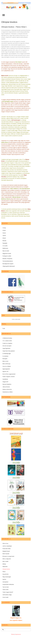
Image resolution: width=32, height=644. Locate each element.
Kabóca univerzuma (7, 389)
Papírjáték (5, 243)
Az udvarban (5, 356)
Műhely (4, 564)
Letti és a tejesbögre (7, 546)
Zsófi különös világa (7, 595)
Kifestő (4, 238)
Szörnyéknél (5, 582)
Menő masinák (6, 554)
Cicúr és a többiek (7, 366)
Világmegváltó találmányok (9, 266)
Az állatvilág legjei (7, 354)
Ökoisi (4, 572)
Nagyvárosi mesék (7, 254)
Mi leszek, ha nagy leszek (8, 556)
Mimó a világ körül (7, 559)
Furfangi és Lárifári (7, 256)
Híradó (4, 230)
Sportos (4, 579)
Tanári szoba (5, 590)
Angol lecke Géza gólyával (9, 351)
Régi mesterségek (7, 577)
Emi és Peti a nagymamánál (9, 374)
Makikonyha (5, 248)
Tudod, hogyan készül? (8, 592)
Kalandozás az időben (8, 392)
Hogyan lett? (5, 382)
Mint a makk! (5, 561)
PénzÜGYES (6, 574)
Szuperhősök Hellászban (8, 584)
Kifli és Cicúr (5, 544)
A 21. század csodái (7, 341)
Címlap (4, 228)
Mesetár (4, 241)
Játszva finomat (6, 387)
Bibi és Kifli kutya (6, 364)
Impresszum (18, 634)
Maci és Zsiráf (6, 251)
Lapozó (4, 236)
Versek (4, 233)
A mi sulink (5, 246)
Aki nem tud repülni (7, 346)
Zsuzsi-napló (5, 597)
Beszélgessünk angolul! (8, 264)
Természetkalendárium (8, 261)
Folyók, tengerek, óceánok (9, 377)
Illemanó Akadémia (7, 384)
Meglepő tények (6, 551)
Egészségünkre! (6, 369)
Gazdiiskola (5, 379)
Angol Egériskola (6, 348)
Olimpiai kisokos (6, 569)
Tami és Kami (6, 587)
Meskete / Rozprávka (7, 259)
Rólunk (13, 634)
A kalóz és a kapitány (7, 343)
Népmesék (5, 567)
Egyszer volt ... (6, 371)
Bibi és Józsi (5, 361)
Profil (4, 329)
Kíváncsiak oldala (7, 549)
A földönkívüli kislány (7, 338)
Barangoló (5, 359)
